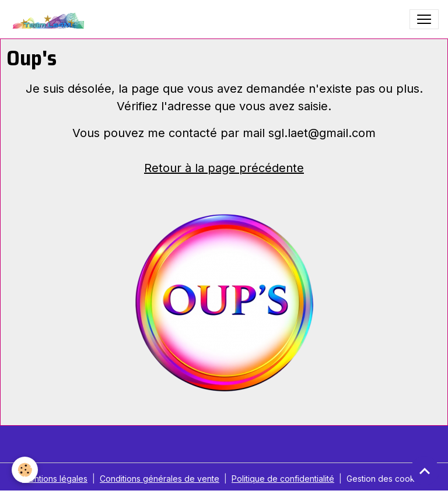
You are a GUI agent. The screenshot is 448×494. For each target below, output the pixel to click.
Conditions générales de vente (160, 479)
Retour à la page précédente (224, 168)
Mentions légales (55, 479)
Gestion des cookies (386, 479)
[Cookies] (25, 470)
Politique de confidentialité (283, 479)
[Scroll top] (425, 471)
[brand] (49, 19)
